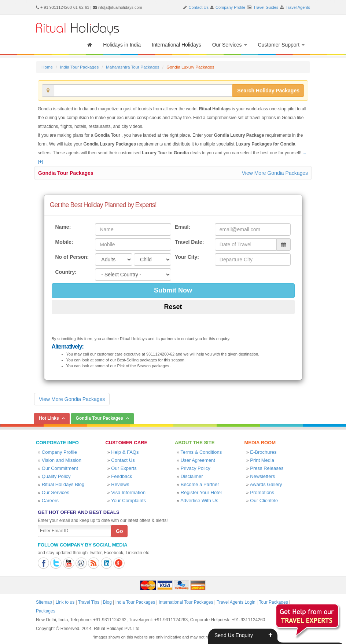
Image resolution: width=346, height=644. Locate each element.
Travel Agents (298, 7)
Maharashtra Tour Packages (133, 67)
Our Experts (124, 468)
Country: (66, 272)
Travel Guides (266, 7)
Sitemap (44, 602)
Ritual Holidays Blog (63, 484)
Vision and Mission (62, 460)
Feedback (122, 476)
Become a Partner (200, 484)
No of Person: (72, 257)
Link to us (65, 602)
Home (47, 67)
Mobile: (64, 242)
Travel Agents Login (236, 602)
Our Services (230, 45)
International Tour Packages (186, 602)
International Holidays (176, 45)
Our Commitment (60, 468)
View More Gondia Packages (275, 173)
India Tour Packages (79, 67)
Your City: (187, 257)
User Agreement (198, 460)
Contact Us (199, 7)
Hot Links (49, 418)
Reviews (120, 484)
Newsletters (262, 476)
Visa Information (128, 492)
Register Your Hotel (201, 492)
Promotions (262, 492)
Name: (63, 227)
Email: (183, 227)
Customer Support (281, 45)
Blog (107, 602)
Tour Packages (273, 602)
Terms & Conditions (201, 452)
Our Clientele (264, 501)
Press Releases (267, 468)
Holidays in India (122, 45)
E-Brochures (263, 452)
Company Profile (230, 7)
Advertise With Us (199, 501)
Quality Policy (56, 476)
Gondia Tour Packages (66, 173)
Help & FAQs (125, 452)
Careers (50, 501)
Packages (46, 611)
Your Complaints (128, 501)
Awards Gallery (266, 484)
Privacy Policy (196, 468)
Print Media (262, 460)
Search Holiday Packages (268, 91)
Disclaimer (192, 476)
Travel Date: (189, 242)
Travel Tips (89, 602)
